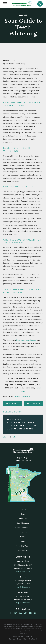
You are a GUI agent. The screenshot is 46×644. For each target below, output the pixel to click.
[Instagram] (16, 613)
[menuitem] (12, 639)
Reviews (23, 537)
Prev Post (13, 404)
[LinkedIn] (21, 613)
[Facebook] (11, 613)
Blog (23, 541)
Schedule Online (23, 546)
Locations (23, 532)
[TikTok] (25, 613)
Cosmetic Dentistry (22, 396)
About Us (23, 518)
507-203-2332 (23, 461)
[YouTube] (30, 613)
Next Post (33, 404)
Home (23, 514)
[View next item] (14, 437)
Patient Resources (23, 528)
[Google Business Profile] (35, 613)
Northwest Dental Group (26, 340)
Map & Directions (23, 571)
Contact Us (23, 550)
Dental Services (23, 523)
